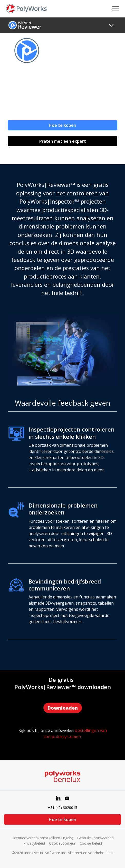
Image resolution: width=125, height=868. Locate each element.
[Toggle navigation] (111, 25)
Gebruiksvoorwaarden (95, 838)
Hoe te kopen (62, 125)
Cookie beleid (91, 843)
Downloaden (63, 708)
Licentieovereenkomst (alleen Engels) (42, 838)
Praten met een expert (63, 141)
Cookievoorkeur (62, 843)
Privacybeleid (34, 843)
